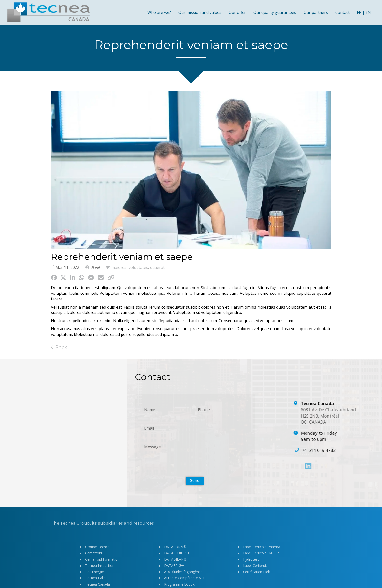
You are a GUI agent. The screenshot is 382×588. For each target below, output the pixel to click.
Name (149, 409)
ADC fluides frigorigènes (183, 574)
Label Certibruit (255, 568)
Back (59, 347)
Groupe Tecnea (97, 549)
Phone (204, 409)
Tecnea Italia (95, 580)
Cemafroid (93, 555)
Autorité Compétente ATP (185, 580)
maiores (119, 267)
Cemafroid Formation (102, 562)
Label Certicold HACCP (261, 555)
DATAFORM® (175, 549)
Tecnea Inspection (99, 568)
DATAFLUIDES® (177, 555)
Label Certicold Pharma (262, 549)
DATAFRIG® (174, 568)
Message (152, 447)
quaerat (157, 267)
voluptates (138, 267)
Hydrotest (251, 562)
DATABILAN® (175, 562)
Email (149, 428)
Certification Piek (256, 574)
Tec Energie (94, 574)
